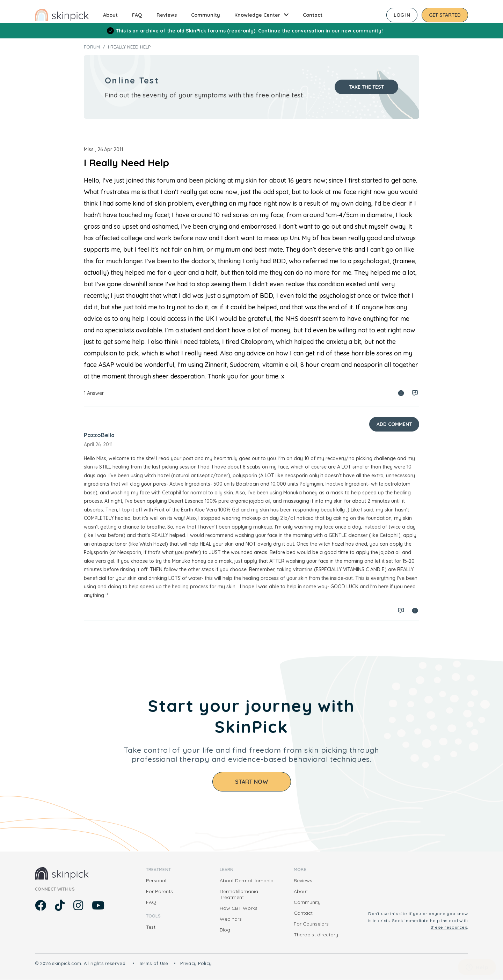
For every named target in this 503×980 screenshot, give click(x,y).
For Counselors (311, 924)
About (110, 15)
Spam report (401, 393)
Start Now (252, 782)
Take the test (366, 87)
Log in (402, 15)
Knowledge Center (257, 15)
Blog (225, 930)
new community (361, 31)
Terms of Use (154, 963)
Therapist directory (316, 935)
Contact (313, 15)
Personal (156, 880)
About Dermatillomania (247, 880)
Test (151, 927)
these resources (449, 927)
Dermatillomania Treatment (239, 894)
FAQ (137, 15)
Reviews (167, 15)
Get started (445, 15)
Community (206, 15)
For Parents (159, 891)
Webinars (231, 919)
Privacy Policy (196, 963)
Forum (92, 47)
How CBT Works (239, 908)
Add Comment (394, 424)
